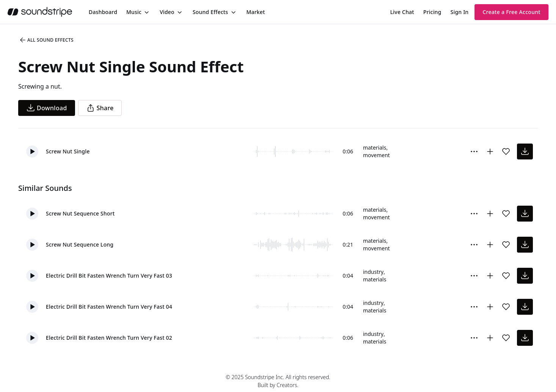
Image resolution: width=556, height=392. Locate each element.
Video (167, 12)
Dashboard (103, 12)
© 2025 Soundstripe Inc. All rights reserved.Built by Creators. (278, 381)
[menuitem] (103, 12)
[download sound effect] (525, 151)
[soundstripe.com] (40, 12)
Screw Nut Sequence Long (80, 244)
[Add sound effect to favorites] (506, 151)
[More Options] (474, 151)
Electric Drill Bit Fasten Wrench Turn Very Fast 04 (109, 307)
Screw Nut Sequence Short (80, 213)
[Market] (256, 12)
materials (375, 148)
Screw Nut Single (68, 151)
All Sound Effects (46, 40)
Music (134, 12)
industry (373, 272)
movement (377, 155)
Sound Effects (210, 12)
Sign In (460, 12)
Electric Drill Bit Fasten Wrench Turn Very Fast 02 (109, 338)
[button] (32, 151)
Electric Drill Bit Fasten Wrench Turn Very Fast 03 (109, 276)
